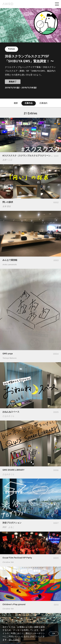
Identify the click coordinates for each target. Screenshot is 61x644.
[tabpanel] (30, 53)
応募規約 (43, 103)
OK (54, 634)
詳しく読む (14, 640)
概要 (16, 103)
